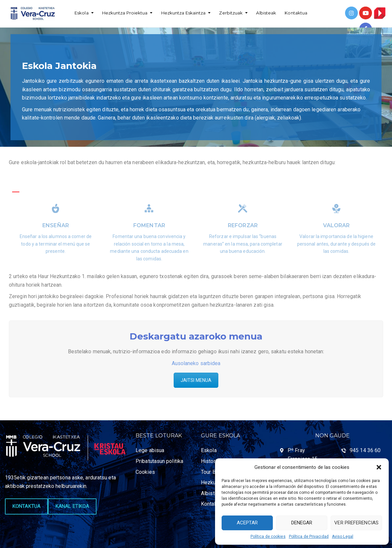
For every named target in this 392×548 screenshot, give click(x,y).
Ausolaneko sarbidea (196, 363)
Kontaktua (296, 13)
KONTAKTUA (26, 506)
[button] (379, 467)
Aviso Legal (343, 537)
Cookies (145, 472)
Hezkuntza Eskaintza (184, 13)
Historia (210, 461)
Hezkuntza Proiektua (125, 13)
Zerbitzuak (231, 13)
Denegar (302, 523)
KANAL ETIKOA (72, 506)
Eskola (82, 13)
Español (83, 30)
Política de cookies (268, 537)
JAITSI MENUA (196, 380)
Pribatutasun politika (159, 461)
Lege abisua (150, 450)
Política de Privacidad (309, 537)
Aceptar (247, 523)
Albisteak (266, 13)
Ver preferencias (356, 523)
